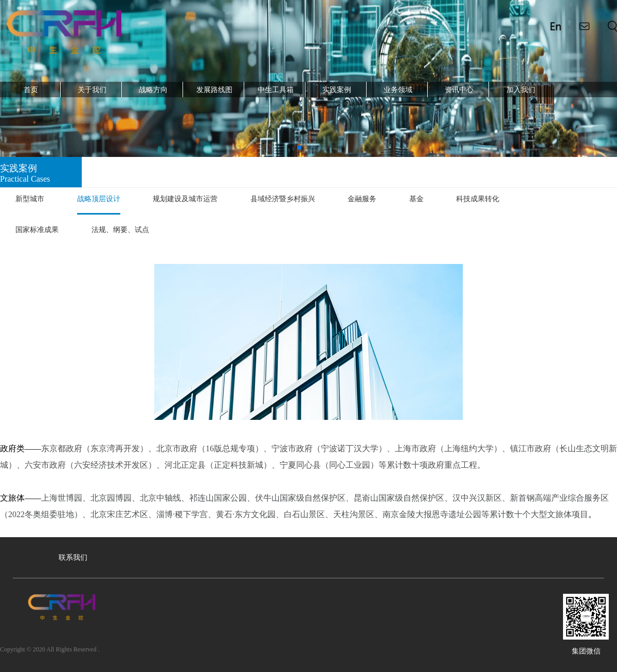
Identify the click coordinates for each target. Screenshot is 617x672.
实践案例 (337, 90)
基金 (416, 199)
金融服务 (362, 199)
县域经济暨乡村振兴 (283, 199)
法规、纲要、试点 (120, 230)
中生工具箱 (276, 90)
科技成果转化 (478, 199)
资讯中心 (459, 90)
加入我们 (521, 90)
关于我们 (92, 90)
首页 (31, 90)
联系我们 (73, 558)
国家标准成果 (37, 230)
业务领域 (398, 90)
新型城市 (30, 199)
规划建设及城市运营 (185, 199)
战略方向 (153, 90)
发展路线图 (214, 90)
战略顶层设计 (99, 199)
